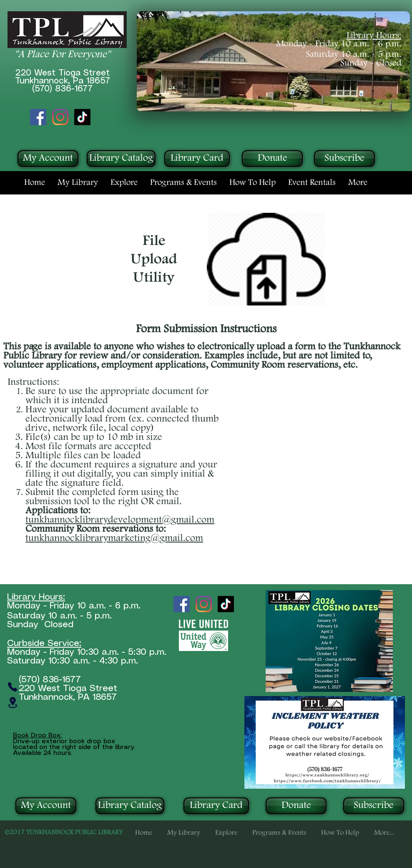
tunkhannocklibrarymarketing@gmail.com (114, 538)
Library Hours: (374, 36)
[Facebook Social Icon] (38, 117)
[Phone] (13, 687)
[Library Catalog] (121, 159)
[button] (78, 183)
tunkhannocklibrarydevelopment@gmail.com (120, 520)
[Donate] (272, 159)
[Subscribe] (344, 159)
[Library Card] (197, 159)
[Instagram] (60, 117)
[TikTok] (82, 117)
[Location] (13, 703)
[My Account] (48, 159)
